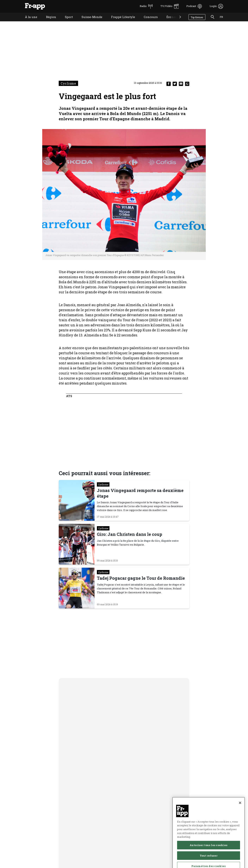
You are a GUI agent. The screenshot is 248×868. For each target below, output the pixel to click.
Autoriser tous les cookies (208, 858)
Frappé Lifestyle (120, 22)
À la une (28, 22)
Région (48, 22)
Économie (171, 22)
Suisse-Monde (89, 22)
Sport (66, 22)
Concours (148, 22)
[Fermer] (240, 816)
